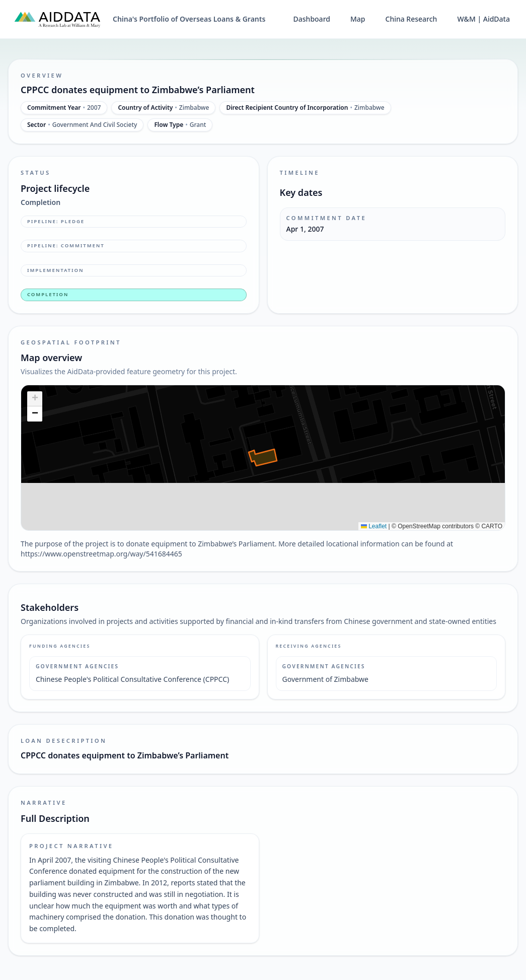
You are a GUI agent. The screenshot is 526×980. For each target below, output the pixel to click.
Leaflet (374, 526)
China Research (411, 19)
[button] (35, 399)
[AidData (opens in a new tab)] (57, 19)
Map (358, 19)
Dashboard (312, 19)
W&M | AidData (483, 19)
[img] (263, 458)
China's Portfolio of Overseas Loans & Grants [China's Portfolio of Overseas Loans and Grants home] (189, 19)
